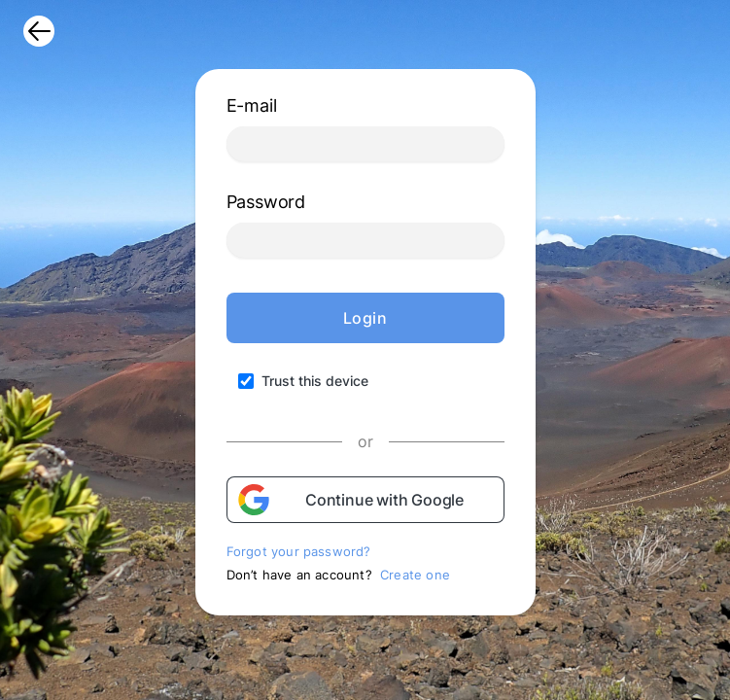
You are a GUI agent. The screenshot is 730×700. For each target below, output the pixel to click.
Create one (415, 575)
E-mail (252, 105)
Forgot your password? (299, 551)
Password (266, 202)
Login (365, 318)
